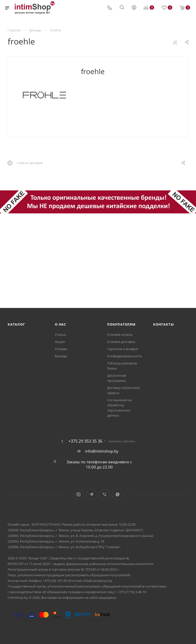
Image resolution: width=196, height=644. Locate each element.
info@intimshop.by (102, 451)
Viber (105, 494)
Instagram (78, 494)
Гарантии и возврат (123, 349)
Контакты (163, 324)
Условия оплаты (120, 335)
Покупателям (121, 324)
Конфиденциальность (125, 356)
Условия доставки (121, 342)
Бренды (61, 356)
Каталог (16, 324)
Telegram (91, 494)
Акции (60, 342)
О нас (60, 324)
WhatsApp (118, 494)
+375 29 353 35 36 (85, 441)
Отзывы (61, 349)
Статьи (60, 335)
